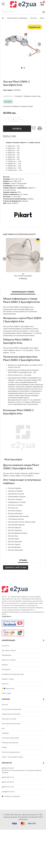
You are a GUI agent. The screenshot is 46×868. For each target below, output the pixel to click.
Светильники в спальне (17, 497)
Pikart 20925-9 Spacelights (23, 275)
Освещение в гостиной (17, 502)
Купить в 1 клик (9, 136)
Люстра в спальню (15, 499)
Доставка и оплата (9, 650)
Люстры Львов (13, 539)
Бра (3, 728)
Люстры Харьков (14, 528)
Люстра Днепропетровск (18, 533)
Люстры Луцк (13, 536)
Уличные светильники (10, 743)
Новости (5, 684)
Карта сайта (6, 693)
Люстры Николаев (15, 542)
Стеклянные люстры (16, 519)
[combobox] (23, 12)
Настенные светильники (11, 724)
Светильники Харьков (16, 525)
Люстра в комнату (15, 511)
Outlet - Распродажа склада (12, 757)
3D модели (6, 669)
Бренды (5, 665)
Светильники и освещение (17, 18)
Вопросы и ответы (9, 660)
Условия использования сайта (13, 674)
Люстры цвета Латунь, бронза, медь (22, 522)
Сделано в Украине (15, 491)
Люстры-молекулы (15, 513)
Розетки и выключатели (11, 752)
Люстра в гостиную (15, 505)
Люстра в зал (13, 508)
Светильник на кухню (16, 494)
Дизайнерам (7, 655)
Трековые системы (9, 719)
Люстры (34, 18)
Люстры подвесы (15, 488)
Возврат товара (8, 679)
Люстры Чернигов (15, 530)
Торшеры (5, 733)
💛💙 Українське (8, 689)
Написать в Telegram (11, 796)
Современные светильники (18, 516)
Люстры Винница (14, 547)
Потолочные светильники (12, 709)
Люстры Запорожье (16, 550)
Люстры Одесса (14, 544)
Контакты (5, 646)
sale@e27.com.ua (8, 792)
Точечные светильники (10, 738)
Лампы (4, 747)
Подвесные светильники (11, 714)
